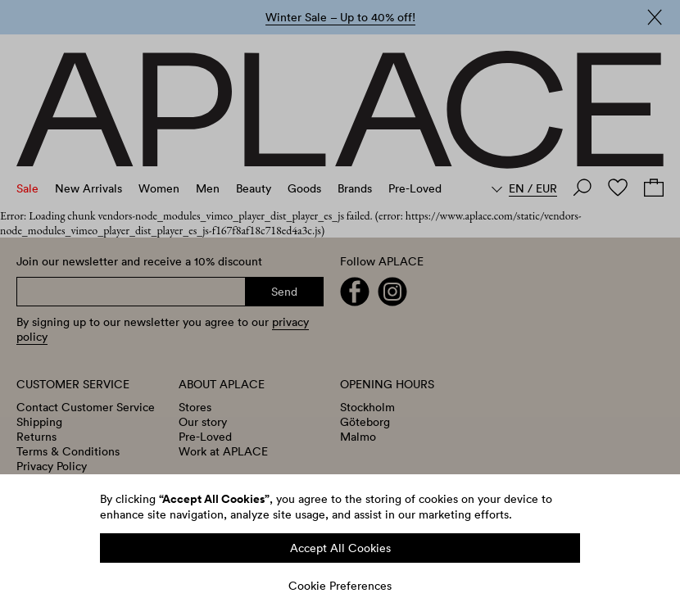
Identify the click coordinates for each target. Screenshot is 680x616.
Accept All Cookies (340, 548)
